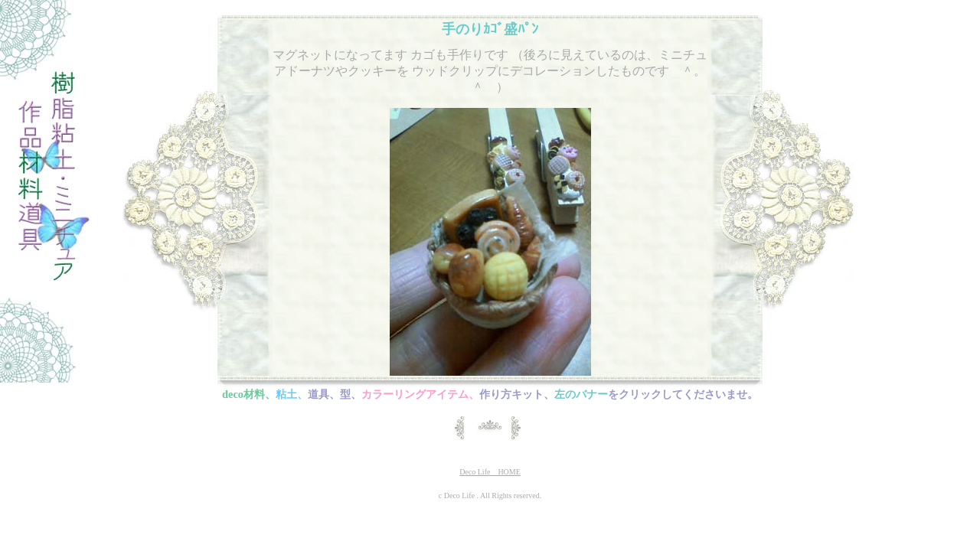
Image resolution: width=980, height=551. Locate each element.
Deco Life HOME (490, 472)
